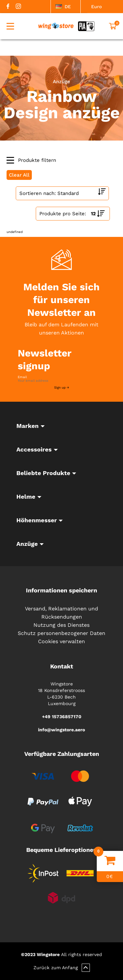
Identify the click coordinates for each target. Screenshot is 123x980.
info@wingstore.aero (61, 730)
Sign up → (62, 387)
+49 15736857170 (62, 717)
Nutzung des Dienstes (61, 625)
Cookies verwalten (61, 641)
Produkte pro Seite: (63, 214)
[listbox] (66, 7)
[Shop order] (62, 193)
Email (22, 377)
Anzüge (61, 82)
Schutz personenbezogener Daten (61, 633)
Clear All (19, 175)
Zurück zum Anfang (62, 968)
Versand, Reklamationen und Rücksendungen (61, 613)
